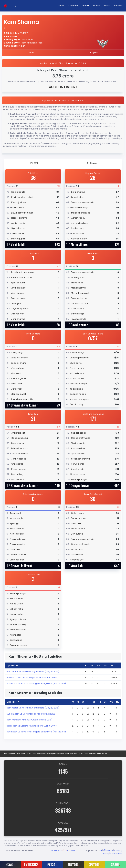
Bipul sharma (18, 228)
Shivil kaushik (78, 443)
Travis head (18, 233)
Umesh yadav (78, 474)
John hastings (77, 352)
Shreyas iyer (17, 314)
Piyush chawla (79, 319)
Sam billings (77, 314)
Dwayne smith (17, 544)
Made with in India (63, 850)
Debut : (32, 53)
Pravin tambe (77, 368)
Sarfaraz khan (79, 518)
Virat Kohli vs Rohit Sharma (39, 754)
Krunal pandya (78, 378)
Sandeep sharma (79, 358)
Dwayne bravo (18, 298)
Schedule (73, 6)
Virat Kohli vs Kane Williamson (93, 754)
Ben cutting (17, 474)
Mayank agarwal (20, 309)
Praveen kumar (79, 298)
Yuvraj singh (17, 352)
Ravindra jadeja (18, 645)
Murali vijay (16, 389)
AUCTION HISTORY (63, 87)
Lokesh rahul (17, 609)
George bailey (79, 239)
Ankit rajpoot (18, 433)
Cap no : (95, 53)
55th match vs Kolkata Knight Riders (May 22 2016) (33, 671)
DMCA (110, 850)
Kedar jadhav (19, 202)
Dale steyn (16, 549)
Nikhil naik (76, 523)
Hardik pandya (19, 218)
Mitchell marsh (77, 373)
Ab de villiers (79, 245)
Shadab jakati (79, 433)
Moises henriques (81, 213)
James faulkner (80, 223)
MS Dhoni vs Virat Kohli (15, 754)
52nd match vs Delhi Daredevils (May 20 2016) (31, 714)
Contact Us (116, 853)
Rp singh (15, 523)
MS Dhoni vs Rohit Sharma (65, 754)
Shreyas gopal (18, 378)
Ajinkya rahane (18, 619)
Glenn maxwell (18, 394)
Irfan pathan (17, 368)
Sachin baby (78, 228)
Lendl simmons (19, 288)
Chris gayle (76, 363)
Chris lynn (16, 303)
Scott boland (17, 529)
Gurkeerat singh (78, 384)
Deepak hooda (78, 394)
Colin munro (78, 309)
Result (86, 6)
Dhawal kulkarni (79, 303)
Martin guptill (18, 239)
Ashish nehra (78, 448)
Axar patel (15, 635)
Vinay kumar (17, 293)
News (107, 6)
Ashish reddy (18, 223)
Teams (97, 6)
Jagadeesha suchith (22, 399)
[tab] (34, 163)
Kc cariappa (76, 389)
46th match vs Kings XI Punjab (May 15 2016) (29, 720)
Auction (118, 6)
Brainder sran (17, 560)
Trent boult (16, 513)
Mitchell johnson (20, 448)
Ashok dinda (78, 469)
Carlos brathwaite (81, 438)
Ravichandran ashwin (23, 197)
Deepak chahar (19, 363)
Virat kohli (18, 245)
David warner (79, 325)
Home (61, 6)
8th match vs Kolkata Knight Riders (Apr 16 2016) (32, 677)
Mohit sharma (18, 319)
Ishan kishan (18, 208)
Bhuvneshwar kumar (22, 213)
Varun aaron (78, 464)
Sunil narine (16, 640)
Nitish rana (16, 384)
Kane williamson (19, 358)
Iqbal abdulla (18, 192)
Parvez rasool (19, 469)
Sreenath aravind (80, 459)
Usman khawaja (80, 208)
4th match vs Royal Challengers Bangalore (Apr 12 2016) (36, 683)
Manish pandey (18, 624)
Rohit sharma (17, 598)
